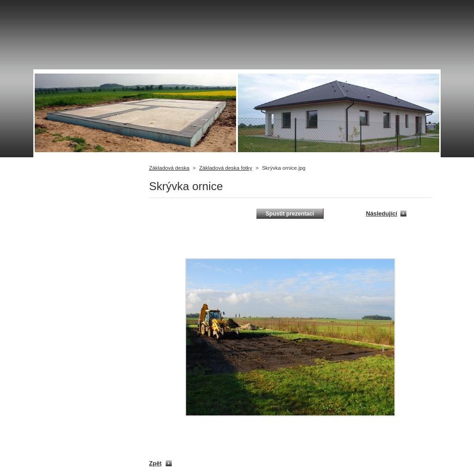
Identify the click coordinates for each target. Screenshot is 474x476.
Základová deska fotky (226, 168)
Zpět (155, 463)
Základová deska (169, 168)
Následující (381, 213)
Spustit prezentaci (290, 214)
